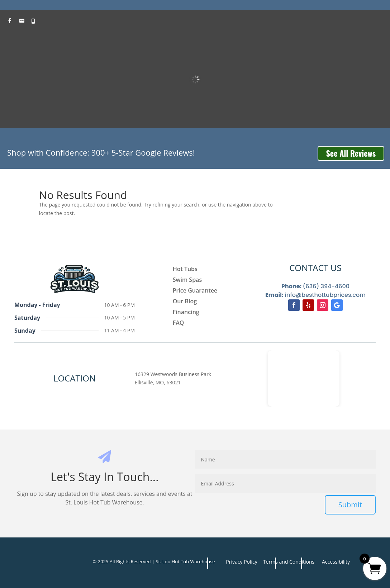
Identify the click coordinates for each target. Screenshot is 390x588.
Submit (350, 505)
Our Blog (185, 302)
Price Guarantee (195, 291)
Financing (186, 313)
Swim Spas (187, 280)
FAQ (179, 323)
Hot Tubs (185, 270)
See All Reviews (351, 153)
